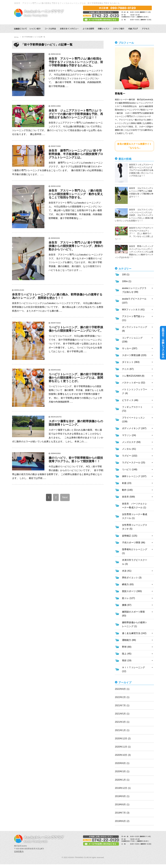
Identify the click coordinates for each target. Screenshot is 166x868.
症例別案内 (19, 852)
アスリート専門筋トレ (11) (133, 318)
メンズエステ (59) (131, 442)
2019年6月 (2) (122, 821)
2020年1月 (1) (122, 780)
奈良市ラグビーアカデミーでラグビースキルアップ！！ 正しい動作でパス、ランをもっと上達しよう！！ (134, 233)
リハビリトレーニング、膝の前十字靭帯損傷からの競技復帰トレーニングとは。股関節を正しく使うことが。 (76, 378)
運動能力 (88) (129, 640)
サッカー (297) (130, 348)
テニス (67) (128, 369)
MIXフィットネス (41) (133, 310)
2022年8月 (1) (122, 689)
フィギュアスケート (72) (132, 409)
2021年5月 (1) (122, 714)
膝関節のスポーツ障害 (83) (133, 614)
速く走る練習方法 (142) (134, 633)
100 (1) (126, 275)
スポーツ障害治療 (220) (134, 355)
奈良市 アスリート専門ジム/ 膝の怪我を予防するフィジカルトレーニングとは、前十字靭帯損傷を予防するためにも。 (76, 62)
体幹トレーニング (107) (134, 476)
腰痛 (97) (127, 605)
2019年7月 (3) (122, 813)
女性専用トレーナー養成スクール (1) (135, 516)
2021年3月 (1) (122, 722)
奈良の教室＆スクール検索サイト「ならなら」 (134, 146)
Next (65, 497)
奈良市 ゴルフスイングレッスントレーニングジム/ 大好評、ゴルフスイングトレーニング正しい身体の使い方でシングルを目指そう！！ (134, 215)
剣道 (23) (127, 483)
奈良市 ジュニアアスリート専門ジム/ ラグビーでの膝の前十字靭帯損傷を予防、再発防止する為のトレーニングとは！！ (76, 114)
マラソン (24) (129, 435)
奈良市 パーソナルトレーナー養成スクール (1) (135, 506)
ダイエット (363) (131, 362)
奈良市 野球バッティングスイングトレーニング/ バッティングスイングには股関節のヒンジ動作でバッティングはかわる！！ (134, 252)
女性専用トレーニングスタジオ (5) (135, 527)
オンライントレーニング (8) (135, 329)
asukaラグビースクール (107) (134, 301)
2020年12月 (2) (123, 739)
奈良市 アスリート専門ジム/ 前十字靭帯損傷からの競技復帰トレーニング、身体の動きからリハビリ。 (76, 246)
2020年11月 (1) (123, 747)
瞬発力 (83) (128, 584)
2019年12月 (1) (123, 788)
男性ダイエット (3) (132, 578)
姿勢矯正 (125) (130, 536)
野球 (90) (127, 647)
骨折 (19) (127, 660)
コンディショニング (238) (132, 340)
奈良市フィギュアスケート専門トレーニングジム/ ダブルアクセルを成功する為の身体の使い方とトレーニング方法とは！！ (134, 173)
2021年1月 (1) (122, 730)
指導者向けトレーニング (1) (135, 551)
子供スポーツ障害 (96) (134, 543)
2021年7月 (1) (122, 705)
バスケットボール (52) (134, 383)
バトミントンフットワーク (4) (135, 391)
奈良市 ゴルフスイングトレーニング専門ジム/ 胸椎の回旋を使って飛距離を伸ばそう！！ (134, 195)
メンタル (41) (129, 449)
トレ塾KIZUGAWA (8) (133, 376)
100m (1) (127, 281)
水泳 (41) (127, 571)
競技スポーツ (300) (132, 591)
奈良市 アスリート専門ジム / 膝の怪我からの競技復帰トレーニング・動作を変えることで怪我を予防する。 (76, 194)
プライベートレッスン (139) (133, 420)
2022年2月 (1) (122, 697)
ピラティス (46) (130, 400)
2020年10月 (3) (123, 755)
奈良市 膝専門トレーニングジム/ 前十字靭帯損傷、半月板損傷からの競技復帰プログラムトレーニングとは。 (76, 154)
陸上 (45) (127, 654)
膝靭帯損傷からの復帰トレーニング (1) (135, 624)
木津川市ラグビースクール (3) (135, 562)
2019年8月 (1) (122, 804)
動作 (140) (127, 490)
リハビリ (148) (130, 469)
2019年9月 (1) (122, 796)
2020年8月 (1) (122, 763)
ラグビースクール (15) (134, 463)
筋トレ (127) (128, 598)
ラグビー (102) (130, 456)
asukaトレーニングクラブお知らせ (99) (134, 290)
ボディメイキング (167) (134, 428)
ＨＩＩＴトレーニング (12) (133, 669)
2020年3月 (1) (122, 771)
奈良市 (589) (128, 497)
